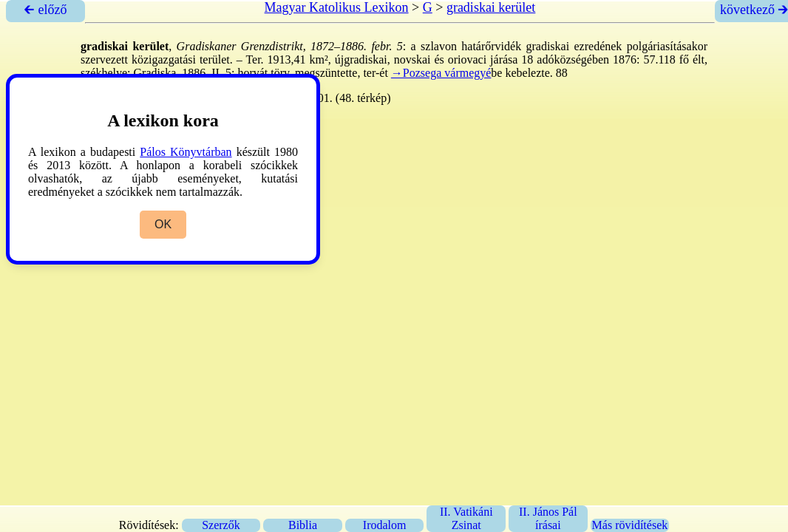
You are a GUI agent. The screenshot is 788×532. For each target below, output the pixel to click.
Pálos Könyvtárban (186, 152)
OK (163, 224)
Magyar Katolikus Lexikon (337, 7)
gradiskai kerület (491, 7)
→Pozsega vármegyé (441, 73)
